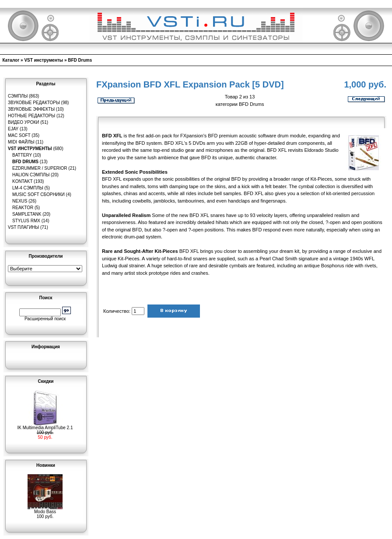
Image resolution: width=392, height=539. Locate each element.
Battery (22, 155)
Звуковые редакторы (34, 103)
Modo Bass (45, 510)
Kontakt (22, 181)
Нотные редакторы (31, 116)
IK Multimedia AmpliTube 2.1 (45, 426)
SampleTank (27, 214)
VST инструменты (44, 60)
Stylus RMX (26, 221)
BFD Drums (80, 60)
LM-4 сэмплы (28, 188)
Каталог (11, 60)
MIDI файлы (21, 142)
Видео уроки (23, 122)
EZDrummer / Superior (40, 168)
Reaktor (23, 208)
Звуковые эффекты (31, 109)
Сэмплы (18, 96)
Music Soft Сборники (38, 194)
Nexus (20, 201)
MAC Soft (19, 135)
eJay (13, 129)
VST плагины (23, 227)
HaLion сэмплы (31, 175)
